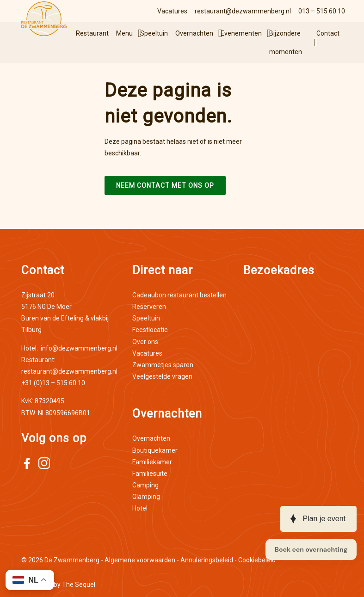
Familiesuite (150, 474)
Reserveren (149, 307)
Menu (124, 33)
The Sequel (79, 585)
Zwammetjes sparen (163, 365)
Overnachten (194, 33)
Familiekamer (152, 462)
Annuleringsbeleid (207, 560)
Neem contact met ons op (165, 185)
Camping (145, 485)
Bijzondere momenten (286, 43)
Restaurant (92, 33)
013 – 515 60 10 (322, 11)
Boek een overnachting (311, 549)
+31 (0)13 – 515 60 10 (53, 383)
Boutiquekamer (155, 450)
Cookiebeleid (257, 560)
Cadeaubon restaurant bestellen (179, 295)
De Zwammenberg (72, 560)
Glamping (146, 497)
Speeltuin (154, 33)
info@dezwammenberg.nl (69, 348)
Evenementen (241, 33)
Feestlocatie (150, 330)
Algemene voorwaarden (140, 560)
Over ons (145, 342)
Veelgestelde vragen (162, 376)
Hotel (140, 508)
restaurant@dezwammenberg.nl (243, 11)
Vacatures (172, 11)
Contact (328, 33)
